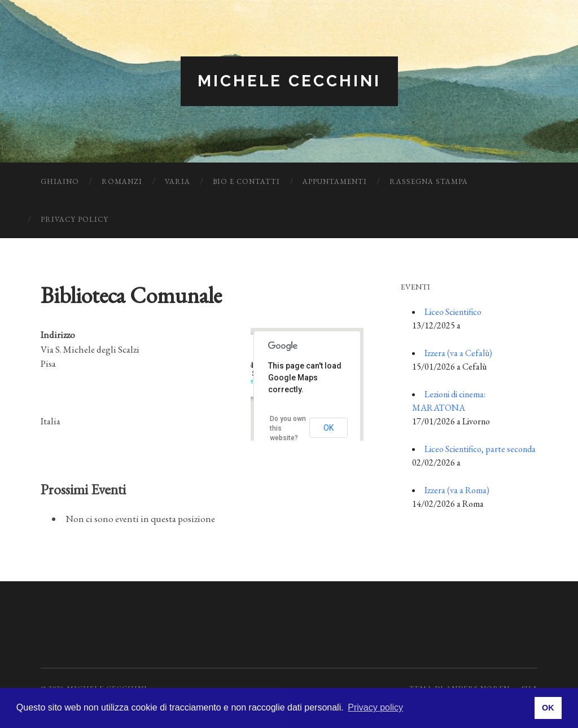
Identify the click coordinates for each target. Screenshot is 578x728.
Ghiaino (60, 181)
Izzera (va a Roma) (457, 490)
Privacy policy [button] (375, 707)
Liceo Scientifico (453, 312)
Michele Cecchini (289, 81)
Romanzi (122, 181)
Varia (178, 181)
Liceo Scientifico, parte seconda (480, 449)
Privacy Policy (75, 219)
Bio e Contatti (246, 181)
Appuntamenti (335, 181)
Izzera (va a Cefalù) (458, 353)
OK (329, 428)
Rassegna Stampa (429, 181)
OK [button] (548, 708)
